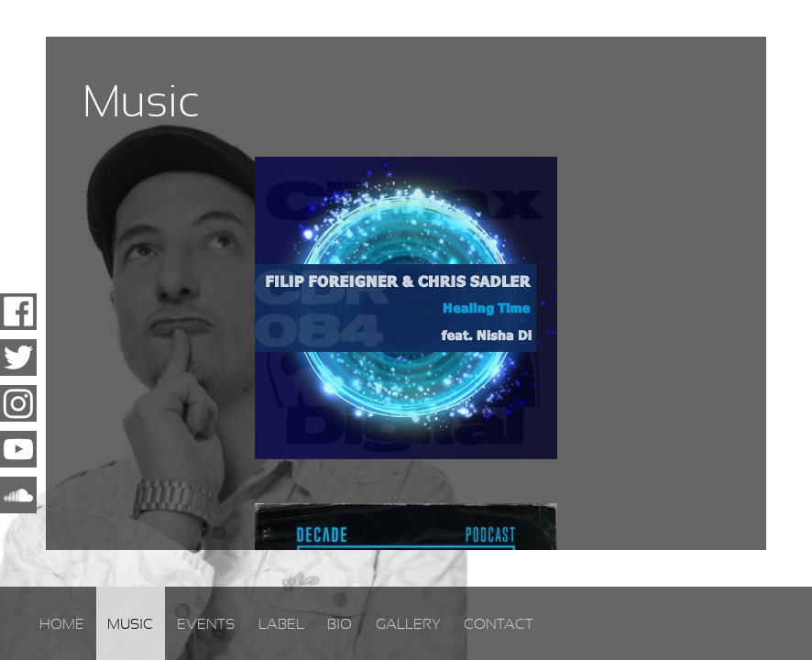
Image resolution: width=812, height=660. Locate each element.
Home (62, 624)
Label (281, 624)
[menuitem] (62, 623)
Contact (499, 624)
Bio (340, 624)
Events (206, 624)
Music (130, 624)
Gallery (408, 624)
